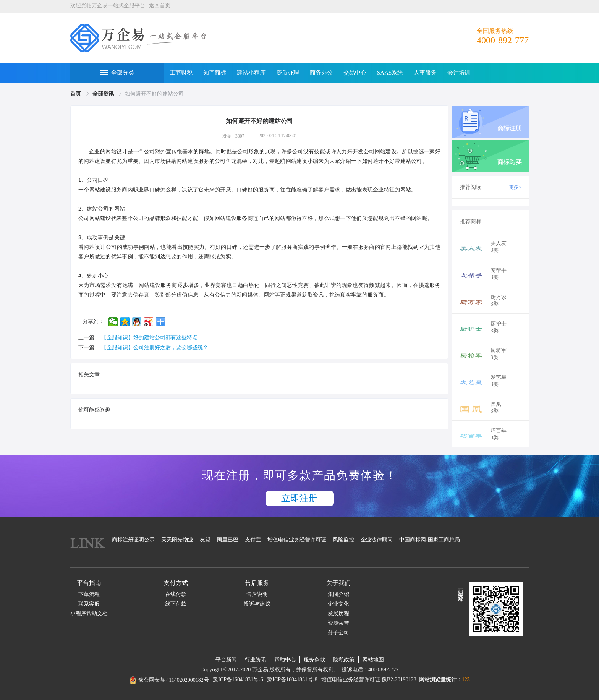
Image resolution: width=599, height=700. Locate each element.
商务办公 (321, 73)
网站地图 (373, 660)
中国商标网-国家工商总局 (430, 540)
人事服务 (425, 73)
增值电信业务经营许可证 (297, 540)
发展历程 (338, 613)
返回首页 (160, 6)
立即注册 (299, 498)
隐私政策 (344, 660)
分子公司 (338, 633)
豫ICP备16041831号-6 (238, 680)
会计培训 (459, 73)
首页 (76, 94)
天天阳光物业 (177, 540)
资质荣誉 (338, 623)
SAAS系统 (390, 73)
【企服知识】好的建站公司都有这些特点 (149, 338)
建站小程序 (251, 73)
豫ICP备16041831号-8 (292, 680)
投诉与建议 (257, 604)
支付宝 (253, 540)
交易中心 (355, 73)
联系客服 (89, 604)
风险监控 (343, 540)
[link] (76, 94)
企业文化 (338, 604)
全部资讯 (104, 94)
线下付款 (176, 604)
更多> (515, 187)
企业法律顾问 (377, 540)
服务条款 (314, 660)
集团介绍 (338, 594)
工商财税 (181, 73)
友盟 (205, 540)
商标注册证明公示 (133, 540)
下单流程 (89, 594)
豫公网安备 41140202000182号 (174, 680)
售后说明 (257, 594)
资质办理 (288, 73)
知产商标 (215, 73)
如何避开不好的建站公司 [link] (154, 94)
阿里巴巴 (228, 540)
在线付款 (176, 594)
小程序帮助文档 (89, 613)
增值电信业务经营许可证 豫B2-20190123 (369, 680)
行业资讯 (256, 660)
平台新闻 (226, 660)
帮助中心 (285, 660)
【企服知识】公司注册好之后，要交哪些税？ (155, 348)
